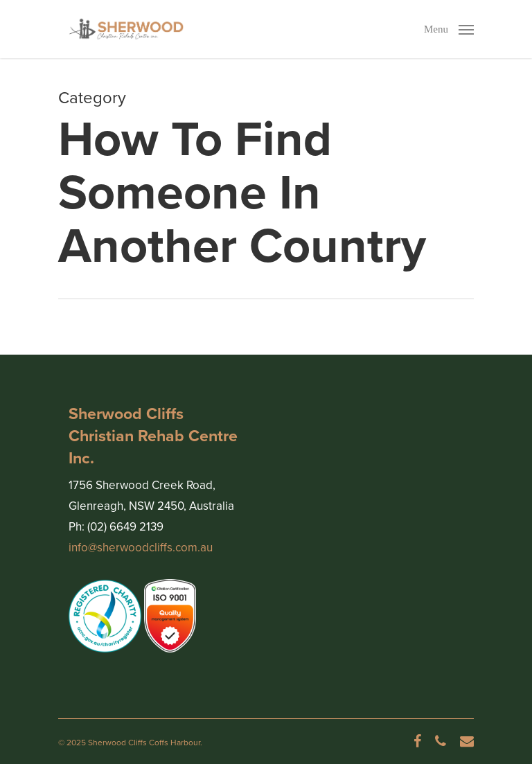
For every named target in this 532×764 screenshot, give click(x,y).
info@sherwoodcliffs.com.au (141, 548)
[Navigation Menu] (449, 28)
